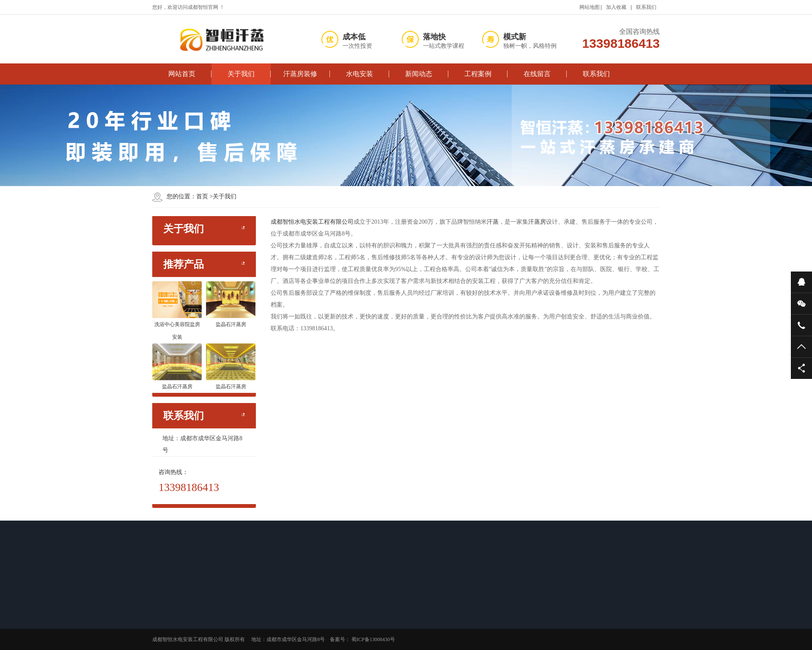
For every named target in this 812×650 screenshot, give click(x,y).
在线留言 (537, 74)
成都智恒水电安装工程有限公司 (312, 222)
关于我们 (241, 74)
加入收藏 (616, 7)
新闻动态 (419, 74)
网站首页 (182, 74)
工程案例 (478, 74)
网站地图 (590, 7)
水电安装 (359, 74)
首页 (202, 196)
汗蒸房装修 (300, 74)
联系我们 (646, 7)
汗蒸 (493, 222)
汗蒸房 (537, 222)
